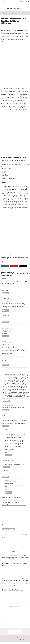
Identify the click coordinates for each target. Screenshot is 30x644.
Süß (22, 268)
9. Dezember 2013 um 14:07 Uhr (7, 317)
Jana (3, 278)
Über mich (15, 13)
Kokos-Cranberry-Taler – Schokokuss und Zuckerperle (15, 369)
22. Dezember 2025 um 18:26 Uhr (10, 482)
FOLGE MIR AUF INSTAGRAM (15, 633)
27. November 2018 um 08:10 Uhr (7, 417)
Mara (6, 480)
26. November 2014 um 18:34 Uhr (8, 372)
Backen (10, 268)
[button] (5, 266)
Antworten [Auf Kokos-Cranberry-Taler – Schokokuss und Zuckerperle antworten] (6, 401)
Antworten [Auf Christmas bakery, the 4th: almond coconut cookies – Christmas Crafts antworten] (6, 467)
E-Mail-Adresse (5, 521)
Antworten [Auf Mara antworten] (8, 455)
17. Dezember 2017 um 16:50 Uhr (7, 406)
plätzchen (3, 270)
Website (3, 526)
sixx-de (8, 585)
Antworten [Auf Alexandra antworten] (5, 322)
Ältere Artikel (26, 536)
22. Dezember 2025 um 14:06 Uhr (7, 472)
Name (3, 517)
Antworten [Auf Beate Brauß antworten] (5, 311)
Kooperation (25, 13)
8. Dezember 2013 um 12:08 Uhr (7, 280)
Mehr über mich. (18, 560)
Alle (7, 268)
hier (23, 605)
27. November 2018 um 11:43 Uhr (10, 431)
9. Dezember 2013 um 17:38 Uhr (7, 328)
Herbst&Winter (14, 268)
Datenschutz (16, 641)
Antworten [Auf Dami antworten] (5, 365)
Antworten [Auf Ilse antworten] (5, 426)
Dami (3, 341)
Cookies (22, 641)
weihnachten (8, 270)
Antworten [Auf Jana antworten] (5, 293)
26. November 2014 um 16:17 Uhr (7, 343)
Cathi (9, 333)
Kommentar (5, 505)
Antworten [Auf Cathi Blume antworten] (5, 336)
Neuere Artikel (5, 536)
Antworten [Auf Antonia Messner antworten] (5, 410)
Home (1, 641)
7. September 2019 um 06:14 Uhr (8, 462)
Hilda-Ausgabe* (16, 255)
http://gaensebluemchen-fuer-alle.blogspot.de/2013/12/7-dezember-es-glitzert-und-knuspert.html (15, 285)
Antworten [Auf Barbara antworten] (5, 477)
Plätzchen (19, 268)
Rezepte (5, 13)
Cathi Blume (4, 327)
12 (8, 26)
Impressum (10, 641)
